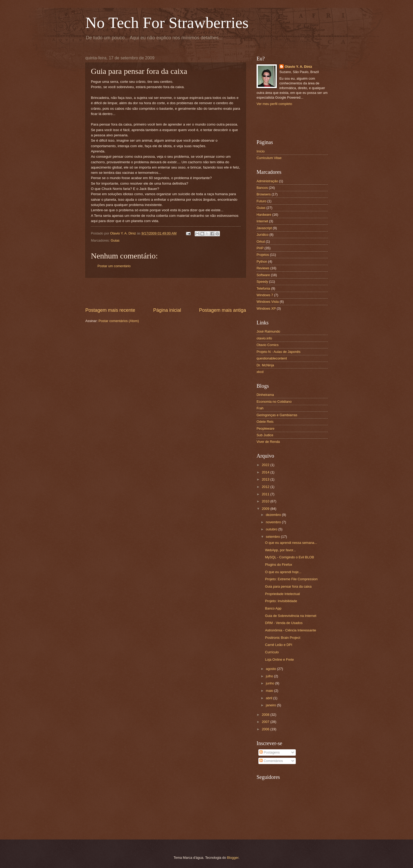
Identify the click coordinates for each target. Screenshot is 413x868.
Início (261, 151)
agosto (271, 669)
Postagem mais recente (110, 310)
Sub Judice (265, 435)
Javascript (264, 228)
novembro (274, 522)
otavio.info (264, 338)
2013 (266, 479)
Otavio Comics (268, 345)
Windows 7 (265, 295)
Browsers (264, 194)
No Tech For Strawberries (167, 23)
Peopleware (265, 428)
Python (262, 262)
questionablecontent (272, 358)
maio (270, 691)
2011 (266, 494)
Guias (115, 240)
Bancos (262, 188)
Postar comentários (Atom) (119, 321)
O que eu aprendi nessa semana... (291, 543)
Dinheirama (265, 395)
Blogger (233, 858)
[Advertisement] (166, 292)
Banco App (273, 608)
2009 (266, 509)
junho (270, 683)
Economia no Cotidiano (274, 402)
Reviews (263, 268)
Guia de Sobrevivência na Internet (291, 616)
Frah (260, 408)
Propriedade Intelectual (282, 594)
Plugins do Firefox (279, 565)
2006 (266, 729)
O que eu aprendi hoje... (283, 572)
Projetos (263, 255)
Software (263, 275)
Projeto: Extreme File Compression (291, 579)
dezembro (274, 515)
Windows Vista (268, 302)
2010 (266, 501)
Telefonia (263, 288)
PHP (260, 248)
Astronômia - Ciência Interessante (291, 630)
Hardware (264, 215)
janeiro (271, 705)
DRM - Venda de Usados (284, 623)
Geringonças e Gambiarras (277, 415)
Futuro (261, 201)
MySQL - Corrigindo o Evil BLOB (289, 557)
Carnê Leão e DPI (279, 645)
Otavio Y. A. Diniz (298, 67)
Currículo (272, 652)
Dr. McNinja (265, 365)
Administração (267, 181)
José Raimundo (268, 331)
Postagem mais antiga (223, 310)
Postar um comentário (114, 266)
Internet (262, 221)
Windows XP (266, 308)
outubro (272, 529)
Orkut (261, 241)
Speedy (262, 282)
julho (270, 676)
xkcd (260, 372)
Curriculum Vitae (269, 158)
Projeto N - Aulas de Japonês (279, 352)
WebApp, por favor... (280, 550)
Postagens (269, 752)
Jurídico (262, 235)
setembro (273, 537)
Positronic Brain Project (283, 638)
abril (269, 698)
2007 (266, 722)
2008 (266, 715)
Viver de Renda (268, 442)
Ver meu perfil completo (274, 104)
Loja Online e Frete (279, 660)
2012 (266, 487)
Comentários (271, 761)
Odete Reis (265, 422)
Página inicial (167, 310)
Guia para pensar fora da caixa (288, 586)
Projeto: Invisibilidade (281, 601)
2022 (266, 465)
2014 (266, 472)
